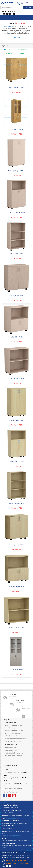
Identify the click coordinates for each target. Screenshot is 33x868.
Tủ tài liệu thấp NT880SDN (16, 337)
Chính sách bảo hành (11, 748)
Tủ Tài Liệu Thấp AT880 (16, 628)
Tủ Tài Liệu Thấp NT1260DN (16, 171)
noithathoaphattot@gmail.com (13, 836)
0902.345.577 (24, 863)
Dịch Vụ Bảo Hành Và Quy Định (13, 756)
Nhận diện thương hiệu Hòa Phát (14, 731)
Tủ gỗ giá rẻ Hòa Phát (8, 27)
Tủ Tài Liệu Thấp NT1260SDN (17, 212)
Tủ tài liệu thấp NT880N (17, 378)
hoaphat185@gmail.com (16, 789)
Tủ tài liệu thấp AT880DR (17, 88)
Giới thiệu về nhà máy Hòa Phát (14, 725)
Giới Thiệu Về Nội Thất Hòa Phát (14, 733)
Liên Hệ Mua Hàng (10, 728)
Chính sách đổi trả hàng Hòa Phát (14, 753)
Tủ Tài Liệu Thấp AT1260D (16, 420)
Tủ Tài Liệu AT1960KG (17, 669)
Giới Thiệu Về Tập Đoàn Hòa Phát (14, 736)
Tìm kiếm (28, 7)
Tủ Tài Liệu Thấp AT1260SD (17, 462)
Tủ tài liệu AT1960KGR (16, 129)
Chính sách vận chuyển (11, 750)
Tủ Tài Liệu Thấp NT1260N (16, 254)
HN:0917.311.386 (11, 861)
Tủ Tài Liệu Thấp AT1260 (16, 503)
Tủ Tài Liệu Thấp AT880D (16, 545)
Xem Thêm (16, 37)
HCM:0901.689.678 (12, 863)
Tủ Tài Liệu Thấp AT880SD (17, 586)
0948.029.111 (23, 861)
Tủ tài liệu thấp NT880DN (17, 295)
